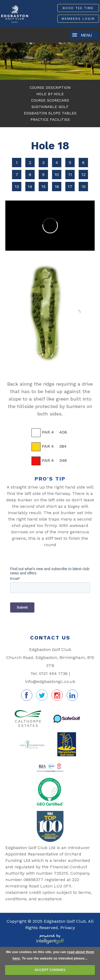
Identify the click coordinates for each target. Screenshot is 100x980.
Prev (6, 62)
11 (70, 175)
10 (57, 175)
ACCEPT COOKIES (50, 970)
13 (17, 187)
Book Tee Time (78, 8)
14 (30, 187)
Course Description (50, 87)
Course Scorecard (50, 100)
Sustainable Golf (50, 107)
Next (94, 62)
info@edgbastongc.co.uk (50, 681)
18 (83, 187)
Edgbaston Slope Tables (50, 113)
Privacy (68, 928)
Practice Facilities (50, 119)
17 (70, 187)
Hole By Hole (50, 94)
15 (43, 187)
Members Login (78, 19)
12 (83, 175)
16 (57, 187)
